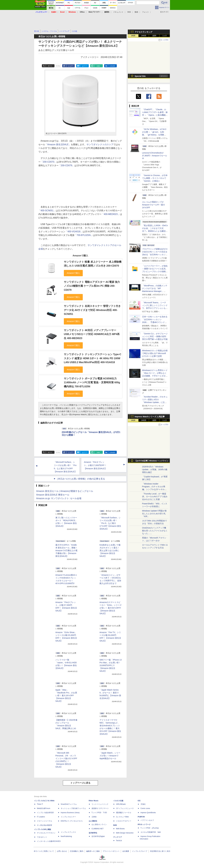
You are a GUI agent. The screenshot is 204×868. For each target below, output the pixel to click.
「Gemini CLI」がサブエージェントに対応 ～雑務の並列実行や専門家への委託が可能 (155, 336)
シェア (70, 66)
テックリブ (117, 837)
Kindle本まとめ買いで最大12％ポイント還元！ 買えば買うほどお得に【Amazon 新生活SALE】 (110, 550)
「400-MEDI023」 (111, 214)
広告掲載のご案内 (77, 851)
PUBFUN (141, 817)
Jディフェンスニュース (125, 808)
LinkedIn (112, 66)
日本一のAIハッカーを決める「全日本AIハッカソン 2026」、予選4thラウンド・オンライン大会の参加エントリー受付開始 (155, 322)
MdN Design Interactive (125, 833)
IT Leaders (41, 817)
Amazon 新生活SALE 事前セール (53, 495)
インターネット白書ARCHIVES (49, 841)
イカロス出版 (118, 801)
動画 (136, 12)
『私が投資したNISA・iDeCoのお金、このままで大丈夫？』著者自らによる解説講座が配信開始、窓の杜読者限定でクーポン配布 (155, 231)
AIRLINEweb (121, 804)
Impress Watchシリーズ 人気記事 (150, 417)
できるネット (42, 837)
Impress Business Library (70, 813)
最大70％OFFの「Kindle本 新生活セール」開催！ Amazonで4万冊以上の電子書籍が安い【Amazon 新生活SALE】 (67, 550)
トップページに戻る (80, 783)
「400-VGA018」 (74, 232)
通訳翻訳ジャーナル (124, 813)
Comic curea (145, 808)
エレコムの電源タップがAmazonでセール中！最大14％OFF (154, 205)
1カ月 (165, 36)
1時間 (133, 36)
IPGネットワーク (144, 824)
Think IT (40, 804)
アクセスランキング (144, 32)
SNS (129, 12)
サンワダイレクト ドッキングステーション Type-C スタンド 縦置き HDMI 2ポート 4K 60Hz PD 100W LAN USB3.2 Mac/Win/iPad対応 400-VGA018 (93, 358)
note (98, 66)
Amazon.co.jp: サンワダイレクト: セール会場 (59, 498)
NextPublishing (66, 836)
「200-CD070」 (49, 162)
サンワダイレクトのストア (100, 144)
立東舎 (94, 817)
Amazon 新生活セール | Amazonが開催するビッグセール (65, 491)
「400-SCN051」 (47, 211)
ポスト (50, 66)
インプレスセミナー (68, 817)
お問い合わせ (62, 851)
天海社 (143, 804)
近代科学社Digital (98, 836)
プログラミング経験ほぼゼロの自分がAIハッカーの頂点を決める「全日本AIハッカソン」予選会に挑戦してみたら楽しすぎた (155, 255)
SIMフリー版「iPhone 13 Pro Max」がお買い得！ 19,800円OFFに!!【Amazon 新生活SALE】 (111, 665)
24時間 (144, 36)
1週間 (154, 36)
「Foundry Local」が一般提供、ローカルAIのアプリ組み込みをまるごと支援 (155, 496)
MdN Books (120, 829)
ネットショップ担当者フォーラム (73, 808)
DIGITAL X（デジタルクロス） (72, 821)
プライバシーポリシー (111, 851)
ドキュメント (118, 12)
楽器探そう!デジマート (100, 808)
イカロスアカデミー (124, 821)
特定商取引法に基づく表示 (160, 851)
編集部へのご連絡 (93, 851)
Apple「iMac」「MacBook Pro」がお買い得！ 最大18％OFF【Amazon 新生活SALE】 (66, 695)
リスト (58, 66)
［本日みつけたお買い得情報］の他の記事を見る (80, 479)
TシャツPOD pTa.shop (150, 828)
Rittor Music (94, 801)
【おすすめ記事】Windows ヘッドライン (152, 461)
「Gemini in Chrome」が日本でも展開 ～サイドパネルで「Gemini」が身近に (155, 178)
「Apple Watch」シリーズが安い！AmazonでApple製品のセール (110, 756)
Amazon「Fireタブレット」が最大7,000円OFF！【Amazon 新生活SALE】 (95, 465)
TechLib (119, 841)
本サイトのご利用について (44, 851)
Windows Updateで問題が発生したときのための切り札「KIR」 (154, 514)
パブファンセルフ (147, 820)
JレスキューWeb (122, 817)
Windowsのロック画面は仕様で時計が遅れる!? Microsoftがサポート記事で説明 (155, 353)
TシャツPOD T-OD (99, 813)
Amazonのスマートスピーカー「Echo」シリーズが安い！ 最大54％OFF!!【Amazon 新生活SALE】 (111, 608)
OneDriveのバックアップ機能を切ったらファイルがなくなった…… (155, 531)
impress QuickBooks (148, 813)
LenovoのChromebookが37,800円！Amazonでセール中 (155, 156)
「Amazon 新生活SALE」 (58, 144)
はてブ (84, 66)
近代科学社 (93, 833)
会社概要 (126, 851)
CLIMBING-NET (98, 829)
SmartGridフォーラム (69, 804)
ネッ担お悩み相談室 (45, 825)
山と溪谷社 (93, 821)
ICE (139, 801)
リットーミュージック (100, 804)
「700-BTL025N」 (84, 235)
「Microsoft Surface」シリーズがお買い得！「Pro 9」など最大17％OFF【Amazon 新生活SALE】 (110, 523)
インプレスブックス (68, 832)
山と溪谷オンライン (99, 824)
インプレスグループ (140, 851)
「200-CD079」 (67, 165)
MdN (115, 825)
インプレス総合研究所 (45, 813)
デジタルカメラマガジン (46, 833)
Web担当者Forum (44, 808)
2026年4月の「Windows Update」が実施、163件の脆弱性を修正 (155, 469)
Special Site (140, 76)
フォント (145, 12)
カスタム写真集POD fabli (151, 832)
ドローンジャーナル (45, 821)
